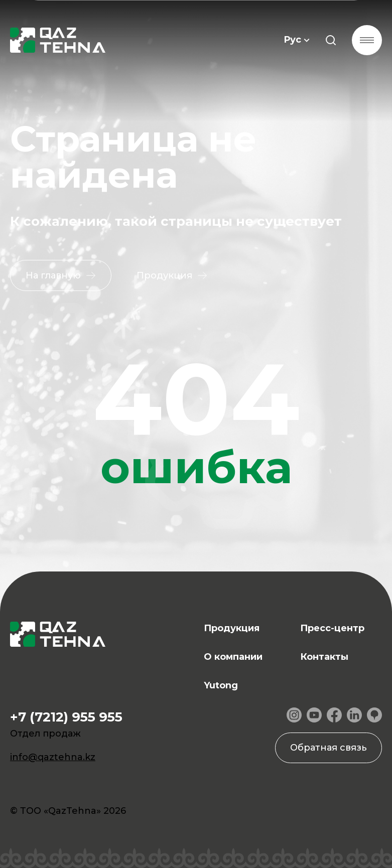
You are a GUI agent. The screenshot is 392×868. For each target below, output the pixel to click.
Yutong (221, 685)
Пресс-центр (332, 628)
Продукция (232, 628)
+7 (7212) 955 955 (66, 717)
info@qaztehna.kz (53, 757)
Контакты (324, 657)
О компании (233, 657)
